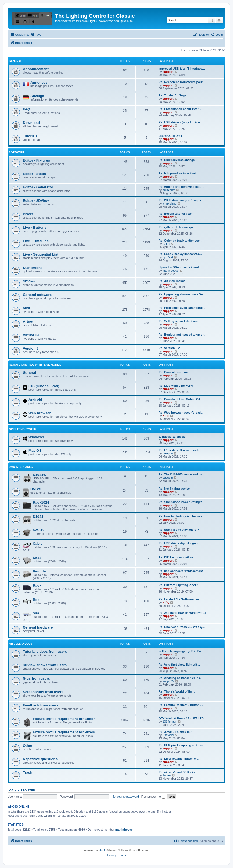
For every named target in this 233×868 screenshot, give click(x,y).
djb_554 (168, 257)
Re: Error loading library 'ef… (179, 759)
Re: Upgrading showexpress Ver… (183, 294)
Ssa (36, 613)
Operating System (23, 429)
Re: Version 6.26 (170, 348)
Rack (37, 585)
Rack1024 (41, 502)
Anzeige (37, 96)
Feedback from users (41, 705)
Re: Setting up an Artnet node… (181, 321)
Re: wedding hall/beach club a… (181, 678)
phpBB (103, 850)
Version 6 (31, 348)
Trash (28, 772)
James (167, 775)
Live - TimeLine (36, 241)
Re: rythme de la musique (177, 227)
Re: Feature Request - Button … (181, 705)
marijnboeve (171, 271)
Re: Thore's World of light (177, 691)
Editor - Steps (34, 174)
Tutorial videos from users (45, 652)
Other (28, 746)
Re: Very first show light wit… (179, 665)
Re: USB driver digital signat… (180, 543)
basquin (168, 453)
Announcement (36, 69)
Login (12, 790)
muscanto (169, 190)
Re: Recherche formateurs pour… (182, 82)
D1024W (40, 475)
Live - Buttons (35, 227)
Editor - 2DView (36, 201)
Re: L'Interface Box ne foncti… (180, 450)
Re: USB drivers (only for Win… (181, 122)
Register (28, 790)
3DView (29, 281)
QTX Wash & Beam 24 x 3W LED (181, 718)
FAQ (26, 109)
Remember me (153, 797)
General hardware (38, 627)
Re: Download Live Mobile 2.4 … (181, 399)
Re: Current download (174, 372)
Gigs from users (36, 678)
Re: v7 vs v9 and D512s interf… (180, 772)
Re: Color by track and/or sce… (181, 241)
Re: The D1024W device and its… (182, 474)
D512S (36, 489)
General (15, 61)
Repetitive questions (40, 759)
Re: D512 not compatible (176, 557)
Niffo (166, 416)
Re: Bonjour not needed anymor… (182, 335)
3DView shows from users (45, 665)
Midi (26, 308)
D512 (37, 558)
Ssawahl (168, 735)
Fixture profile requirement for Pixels (64, 732)
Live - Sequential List (41, 254)
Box (36, 600)
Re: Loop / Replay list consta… (180, 254)
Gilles (166, 244)
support (168, 72)
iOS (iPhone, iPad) (44, 386)
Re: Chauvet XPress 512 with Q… (182, 627)
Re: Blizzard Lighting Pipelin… (180, 585)
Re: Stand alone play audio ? (179, 530)
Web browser (40, 413)
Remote (39, 571)
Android (35, 399)
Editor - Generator (38, 187)
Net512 (39, 530)
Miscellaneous (21, 644)
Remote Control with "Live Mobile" (36, 365)
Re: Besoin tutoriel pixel (175, 214)
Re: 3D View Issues (172, 281)
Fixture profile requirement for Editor (64, 719)
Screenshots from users (43, 692)
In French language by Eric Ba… (181, 651)
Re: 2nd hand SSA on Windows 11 (182, 613)
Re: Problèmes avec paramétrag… (183, 308)
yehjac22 (169, 681)
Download (31, 123)
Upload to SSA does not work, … (182, 267)
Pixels (28, 214)
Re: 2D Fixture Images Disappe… (182, 200)
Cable (38, 544)
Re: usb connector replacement (181, 571)
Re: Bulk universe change (177, 160)
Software (17, 153)
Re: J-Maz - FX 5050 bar (175, 732)
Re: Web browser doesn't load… (181, 413)
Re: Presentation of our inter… (180, 109)
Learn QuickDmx (170, 136)
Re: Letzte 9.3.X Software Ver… (180, 599)
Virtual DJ (31, 335)
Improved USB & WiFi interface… (182, 69)
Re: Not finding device (174, 489)
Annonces (39, 82)
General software (37, 295)
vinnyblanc (170, 203)
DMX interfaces (21, 467)
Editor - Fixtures (36, 160)
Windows (36, 437)
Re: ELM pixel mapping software (181, 745)
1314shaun (170, 722)
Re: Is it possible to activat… (179, 173)
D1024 (38, 517)
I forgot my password (125, 797)
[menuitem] (36, 35)
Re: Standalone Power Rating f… (182, 502)
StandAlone (33, 268)
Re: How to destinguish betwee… (182, 516)
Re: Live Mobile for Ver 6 (176, 386)
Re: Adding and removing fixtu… (182, 187)
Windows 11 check (172, 437)
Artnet (28, 322)
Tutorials (30, 136)
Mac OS (35, 451)
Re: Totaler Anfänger (173, 95)
